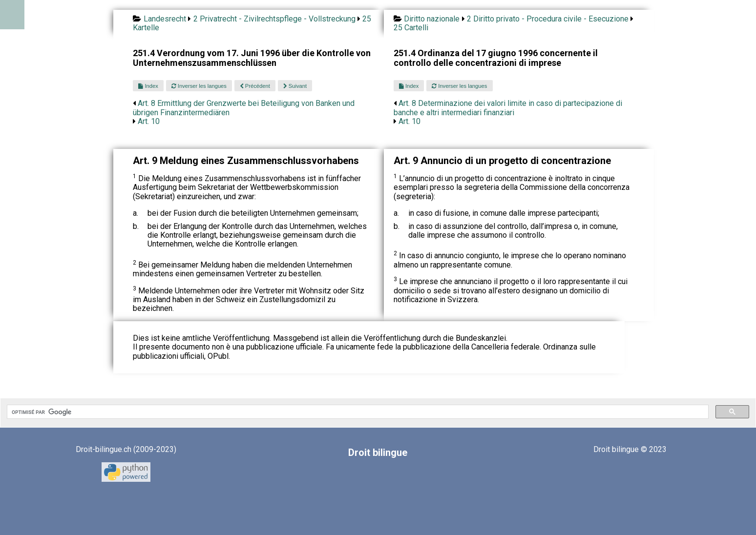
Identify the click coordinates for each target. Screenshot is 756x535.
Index (148, 86)
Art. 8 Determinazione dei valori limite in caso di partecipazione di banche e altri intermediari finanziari (508, 108)
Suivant (295, 86)
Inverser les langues (199, 86)
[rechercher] (357, 412)
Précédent (255, 86)
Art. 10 (149, 121)
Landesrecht (165, 19)
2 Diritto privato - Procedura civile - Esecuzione (548, 19)
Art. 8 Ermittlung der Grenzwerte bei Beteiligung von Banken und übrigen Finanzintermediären (244, 108)
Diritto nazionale (432, 19)
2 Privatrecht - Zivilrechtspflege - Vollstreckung (274, 19)
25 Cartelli (411, 28)
